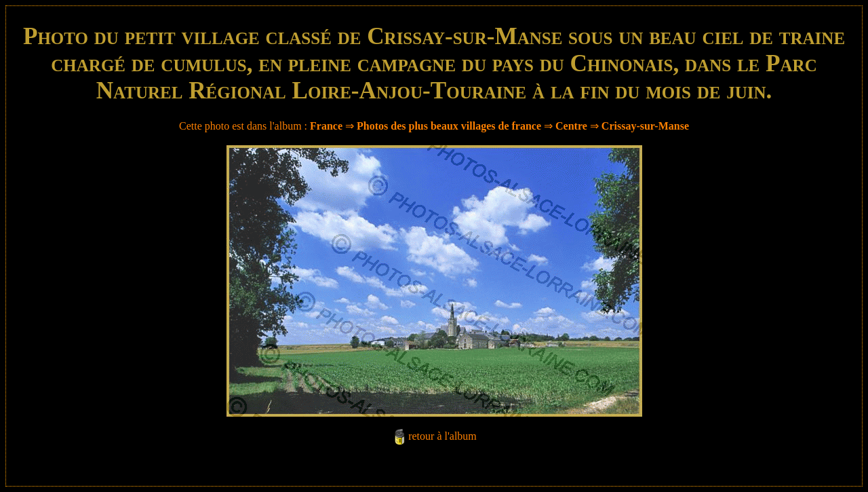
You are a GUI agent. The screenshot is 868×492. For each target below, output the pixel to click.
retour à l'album (442, 436)
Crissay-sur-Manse (645, 126)
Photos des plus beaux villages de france (449, 126)
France (326, 126)
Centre (571, 126)
